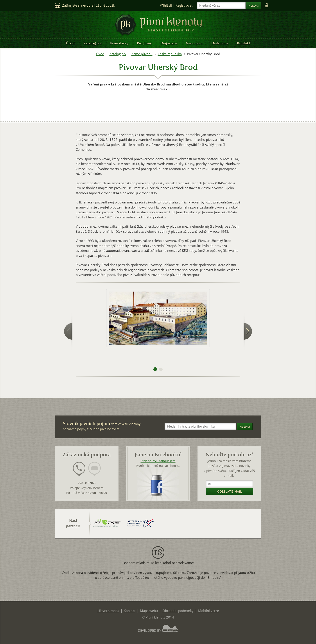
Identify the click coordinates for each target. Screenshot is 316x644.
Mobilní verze (208, 611)
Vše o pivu (194, 43)
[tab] (79, 472)
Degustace (169, 43)
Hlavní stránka (108, 611)
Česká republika (170, 54)
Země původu (142, 54)
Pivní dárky (119, 43)
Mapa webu (149, 611)
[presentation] (79, 469)
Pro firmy (144, 43)
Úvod (70, 43)
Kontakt (244, 43)
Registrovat (184, 5)
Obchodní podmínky (178, 611)
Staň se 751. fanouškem (158, 461)
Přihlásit (166, 5)
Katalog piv (92, 43)
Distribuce (220, 43)
